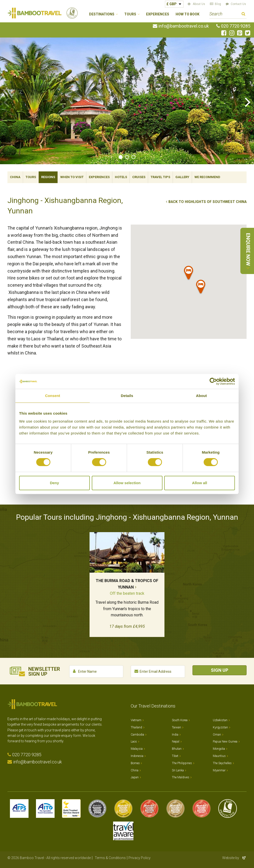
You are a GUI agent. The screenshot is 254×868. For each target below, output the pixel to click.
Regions (48, 177)
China (15, 177)
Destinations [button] (102, 14)
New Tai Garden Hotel (161, 441)
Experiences (158, 14)
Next (248, 102)
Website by (234, 858)
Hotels (121, 177)
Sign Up (220, 670)
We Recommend (207, 177)
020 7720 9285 (236, 26)
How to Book (188, 14)
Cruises (139, 177)
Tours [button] (130, 14)
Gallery (182, 177)
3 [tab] (133, 157)
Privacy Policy (140, 858)
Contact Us (238, 4)
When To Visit (72, 177)
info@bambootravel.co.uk (184, 26)
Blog (218, 4)
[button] (189, 274)
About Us (199, 4)
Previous (6, 102)
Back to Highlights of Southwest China (207, 202)
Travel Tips (160, 177)
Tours (31, 177)
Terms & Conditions (110, 858)
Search (243, 15)
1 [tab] (121, 157)
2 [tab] (127, 157)
